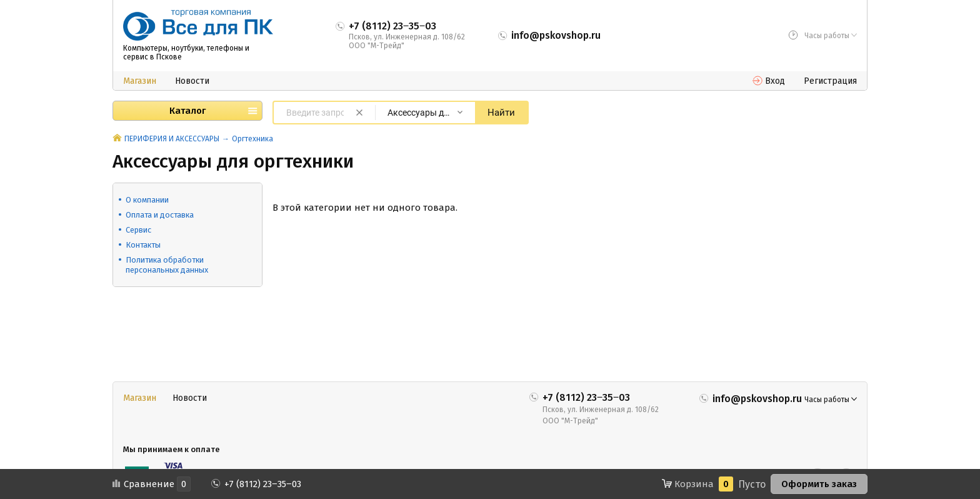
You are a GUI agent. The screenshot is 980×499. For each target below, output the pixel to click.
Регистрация (830, 81)
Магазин (140, 81)
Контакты (143, 245)
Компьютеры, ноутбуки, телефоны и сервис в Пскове (186, 53)
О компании (147, 200)
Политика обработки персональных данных (167, 265)
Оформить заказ (819, 484)
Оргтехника (252, 139)
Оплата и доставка (160, 215)
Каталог (187, 111)
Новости (192, 81)
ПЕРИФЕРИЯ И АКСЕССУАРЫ (172, 139)
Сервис (138, 230)
